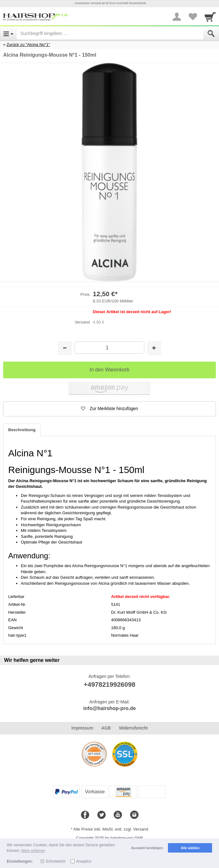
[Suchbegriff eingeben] (110, 33)
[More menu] (177, 17)
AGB (106, 728)
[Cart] (210, 17)
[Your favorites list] (193, 17)
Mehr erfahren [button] (33, 851)
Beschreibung (22, 430)
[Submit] (211, 34)
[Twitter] (101, 815)
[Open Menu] (8, 33)
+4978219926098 (109, 684)
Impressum (82, 728)
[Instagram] (134, 815)
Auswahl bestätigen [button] (147, 848)
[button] (109, 409)
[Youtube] (118, 815)
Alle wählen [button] (190, 848)
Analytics (84, 861)
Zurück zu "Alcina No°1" (28, 45)
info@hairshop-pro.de (109, 708)
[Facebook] (85, 815)
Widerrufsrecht (133, 728)
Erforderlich (56, 861)
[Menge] (110, 348)
